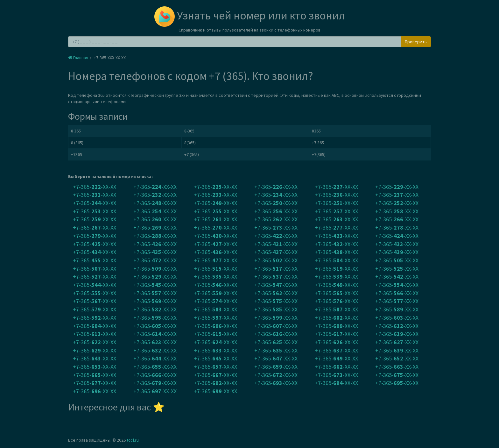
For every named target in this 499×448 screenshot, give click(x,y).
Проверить (416, 42)
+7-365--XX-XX (95, 187)
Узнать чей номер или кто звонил (250, 15)
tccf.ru (133, 440)
